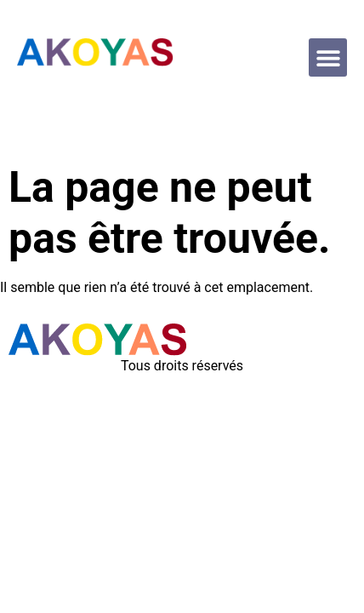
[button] (328, 57)
